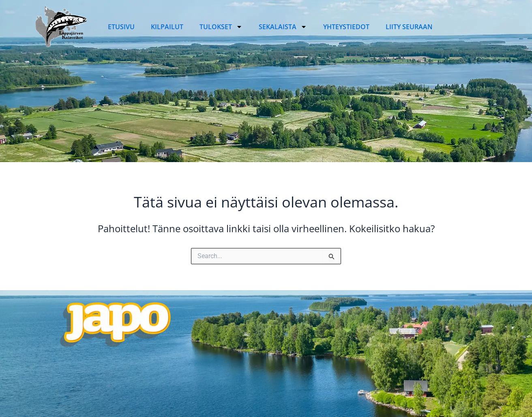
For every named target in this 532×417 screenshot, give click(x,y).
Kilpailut (167, 27)
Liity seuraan (409, 27)
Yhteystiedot (346, 27)
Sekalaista (283, 27)
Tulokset (221, 27)
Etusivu (121, 27)
